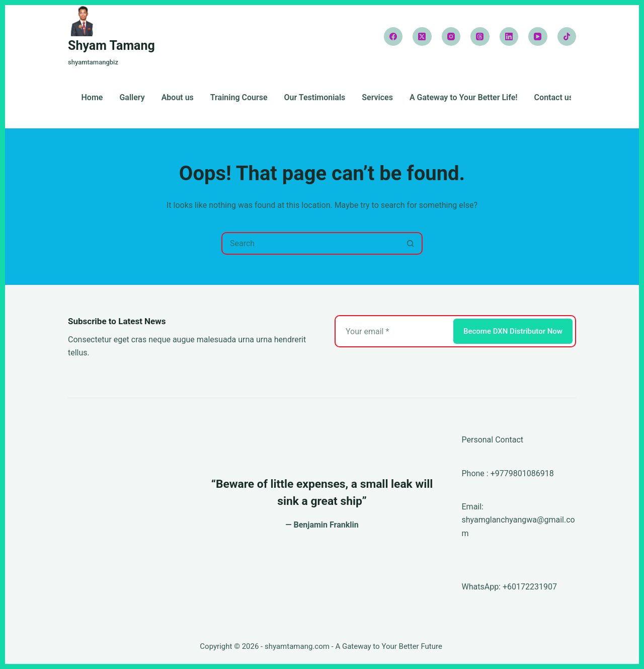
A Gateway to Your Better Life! (464, 98)
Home (92, 98)
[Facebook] (393, 37)
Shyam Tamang (111, 46)
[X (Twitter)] (422, 37)
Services (377, 98)
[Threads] (480, 37)
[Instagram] (451, 37)
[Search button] (410, 243)
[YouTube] (538, 37)
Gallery (132, 98)
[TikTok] (567, 37)
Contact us (554, 98)
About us (178, 98)
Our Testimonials (315, 98)
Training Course (239, 98)
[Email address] (393, 331)
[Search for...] (311, 243)
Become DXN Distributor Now (513, 331)
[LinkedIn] (509, 37)
